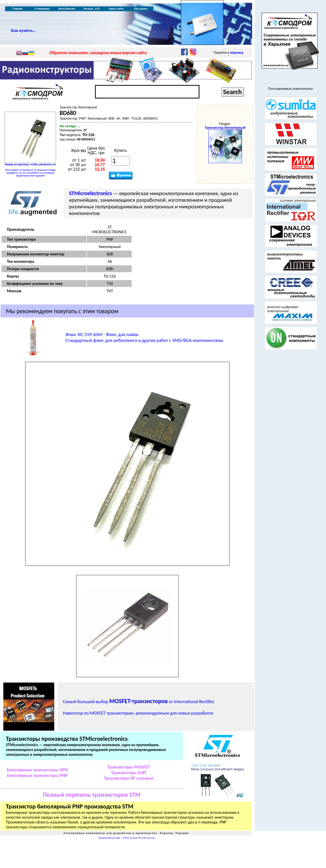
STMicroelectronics (90, 193)
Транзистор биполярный (225, 128)
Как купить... (23, 30)
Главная (17, 9)
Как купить (141, 9)
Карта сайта (116, 9)
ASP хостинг (148, 838)
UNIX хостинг (130, 838)
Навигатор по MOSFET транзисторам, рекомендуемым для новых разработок (138, 713)
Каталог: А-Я (92, 9)
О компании (42, 9)
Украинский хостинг (109, 838)
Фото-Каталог (67, 9)
